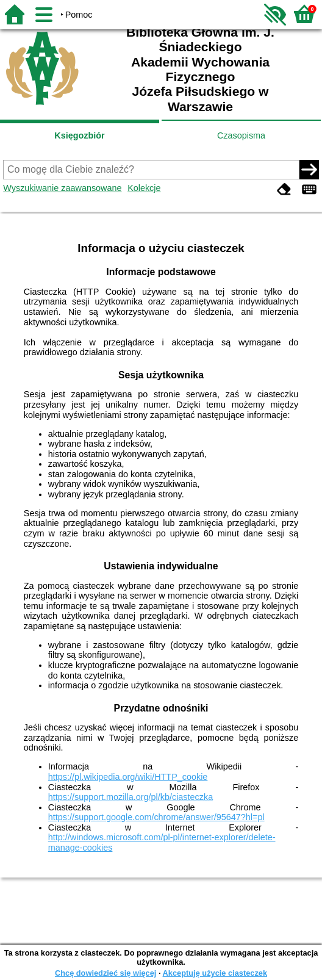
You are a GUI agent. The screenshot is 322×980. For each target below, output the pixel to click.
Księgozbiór (79, 135)
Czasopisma (241, 135)
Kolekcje (144, 188)
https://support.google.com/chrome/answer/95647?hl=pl (156, 817)
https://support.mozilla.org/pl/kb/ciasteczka (131, 797)
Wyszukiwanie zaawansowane (62, 188)
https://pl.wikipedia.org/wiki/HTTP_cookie (128, 777)
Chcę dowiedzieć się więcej (106, 973)
